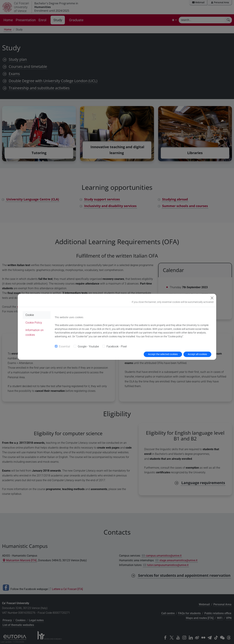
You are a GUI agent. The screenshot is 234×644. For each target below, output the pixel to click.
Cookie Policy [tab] (34, 323)
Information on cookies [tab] (35, 332)
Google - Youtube (88, 346)
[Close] (212, 298)
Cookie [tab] (30, 315)
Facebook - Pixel (117, 346)
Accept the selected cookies (163, 354)
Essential (65, 346)
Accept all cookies (197, 354)
